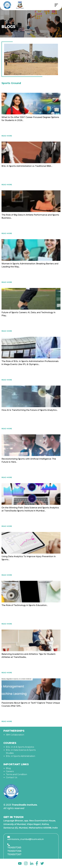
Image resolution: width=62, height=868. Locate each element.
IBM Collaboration (15, 735)
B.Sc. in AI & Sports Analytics (20, 747)
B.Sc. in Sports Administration (21, 756)
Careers (10, 771)
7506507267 (14, 854)
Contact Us (12, 777)
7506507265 (14, 848)
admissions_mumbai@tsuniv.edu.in (26, 839)
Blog (8, 768)
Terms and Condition (16, 774)
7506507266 (14, 851)
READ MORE (7, 136)
